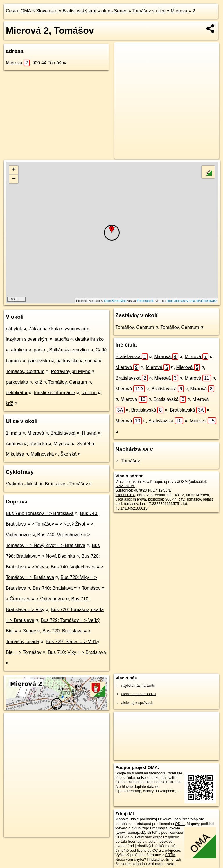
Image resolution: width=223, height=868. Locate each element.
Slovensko (47, 11)
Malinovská (42, 454)
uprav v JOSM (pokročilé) (185, 481)
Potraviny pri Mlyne (71, 371)
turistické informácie (54, 393)
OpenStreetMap (115, 301)
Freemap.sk (145, 301)
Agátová (14, 444)
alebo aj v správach (137, 703)
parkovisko (39, 361)
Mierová (179, 11)
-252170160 (125, 486)
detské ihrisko (89, 339)
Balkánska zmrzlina (69, 350)
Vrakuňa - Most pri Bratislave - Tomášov (47, 484)
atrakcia (19, 350)
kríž (38, 382)
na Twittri (169, 778)
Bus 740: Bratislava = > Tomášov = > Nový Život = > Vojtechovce (52, 524)
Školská (69, 454)
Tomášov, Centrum (25, 371)
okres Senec (114, 11)
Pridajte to (155, 859)
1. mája (13, 433)
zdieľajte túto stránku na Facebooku (149, 775)
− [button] (14, 179)
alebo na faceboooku (139, 694)
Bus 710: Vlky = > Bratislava (77, 652)
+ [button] (14, 170)
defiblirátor (17, 393)
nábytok (14, 329)
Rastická (38, 444)
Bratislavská (63, 433)
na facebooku (155, 773)
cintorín (89, 393)
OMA (26, 11)
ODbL (180, 824)
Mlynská (62, 444)
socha (91, 361)
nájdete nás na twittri (138, 685)
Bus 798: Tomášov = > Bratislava (40, 513)
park (38, 350)
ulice (161, 11)
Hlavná (89, 433)
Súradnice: (124, 490)
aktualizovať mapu (147, 481)
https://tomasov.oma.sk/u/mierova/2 (191, 301)
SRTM (170, 855)
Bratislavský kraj (80, 11)
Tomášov (141, 11)
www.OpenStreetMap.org (183, 819)
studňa (62, 339)
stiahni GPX (125, 495)
